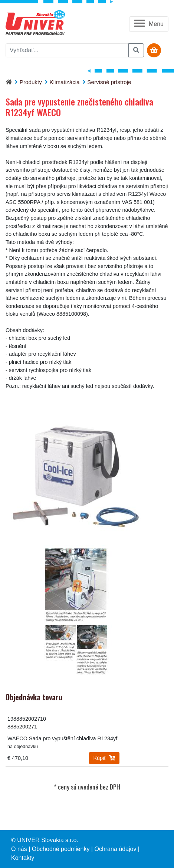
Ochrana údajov (115, 849)
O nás (19, 849)
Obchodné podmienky (61, 849)
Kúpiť (104, 758)
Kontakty (23, 858)
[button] (149, 24)
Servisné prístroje (109, 82)
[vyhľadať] (67, 50)
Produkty (31, 82)
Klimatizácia (65, 82)
